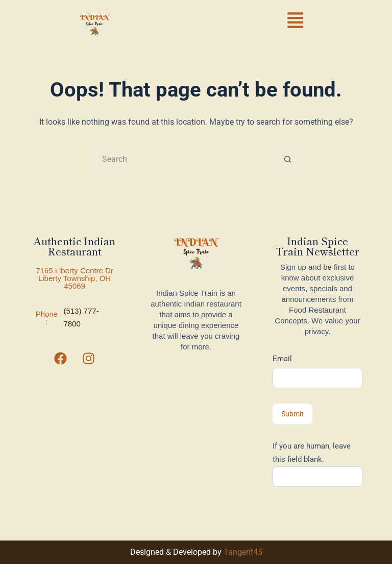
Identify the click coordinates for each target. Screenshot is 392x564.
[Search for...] (186, 159)
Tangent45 (243, 552)
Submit (292, 414)
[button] (296, 22)
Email (282, 359)
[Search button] (288, 159)
